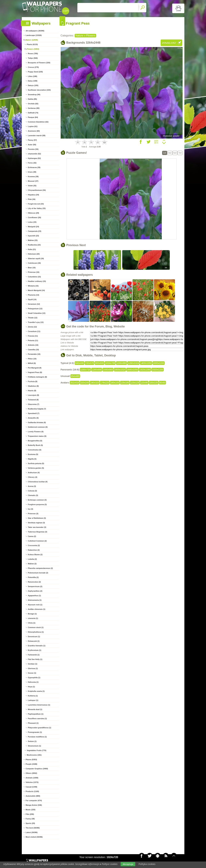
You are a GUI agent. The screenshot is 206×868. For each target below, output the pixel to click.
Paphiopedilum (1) (36, 714)
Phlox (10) (32, 359)
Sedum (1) (32, 741)
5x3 (175, 153)
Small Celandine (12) (37, 313)
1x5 (165, 153)
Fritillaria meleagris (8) (37, 377)
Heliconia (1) (33, 682)
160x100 (115, 383)
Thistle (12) (33, 318)
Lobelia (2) (32, 559)
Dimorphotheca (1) (36, 632)
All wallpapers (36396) (35, 31)
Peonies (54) (33, 149)
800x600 (100, 363)
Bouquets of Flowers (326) (39, 63)
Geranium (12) (34, 304)
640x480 (80, 363)
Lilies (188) (33, 76)
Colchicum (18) (34, 263)
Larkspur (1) (33, 700)
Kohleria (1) (33, 696)
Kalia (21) (32, 249)
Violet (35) (32, 186)
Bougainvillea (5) (35, 441)
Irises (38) (32, 172)
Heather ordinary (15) (37, 281)
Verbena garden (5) (36, 468)
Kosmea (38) (33, 176)
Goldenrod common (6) (38, 427)
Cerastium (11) (34, 331)
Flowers (91, 36)
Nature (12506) (32, 40)
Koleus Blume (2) (35, 555)
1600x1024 (120, 370)
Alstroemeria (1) (35, 600)
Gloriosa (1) (33, 668)
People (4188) (31, 764)
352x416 (75, 383)
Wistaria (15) (33, 286)
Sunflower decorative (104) (39, 90)
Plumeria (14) (34, 295)
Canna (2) (32, 536)
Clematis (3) (33, 495)
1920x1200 (157, 370)
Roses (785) (33, 54)
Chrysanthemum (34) (37, 190)
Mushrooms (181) (34, 755)
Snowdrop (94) (34, 95)
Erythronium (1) (35, 650)
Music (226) (31, 810)
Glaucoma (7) (34, 404)
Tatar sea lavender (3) (37, 527)
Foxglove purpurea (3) (37, 504)
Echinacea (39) (34, 167)
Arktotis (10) (33, 345)
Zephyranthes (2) (35, 591)
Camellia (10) (33, 350)
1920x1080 (145, 370)
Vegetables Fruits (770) (37, 750)
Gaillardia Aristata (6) (37, 422)
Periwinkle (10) (34, 354)
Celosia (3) (33, 491)
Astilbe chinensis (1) (37, 609)
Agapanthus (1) (34, 596)
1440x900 (108, 370)
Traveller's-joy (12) (36, 322)
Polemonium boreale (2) (38, 573)
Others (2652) (31, 773)
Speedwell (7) (34, 413)
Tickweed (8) (33, 400)
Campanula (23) (35, 231)
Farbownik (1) (34, 655)
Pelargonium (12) (35, 309)
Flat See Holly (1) (35, 659)
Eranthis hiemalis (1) (37, 646)
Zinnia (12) (32, 327)
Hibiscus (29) (33, 213)
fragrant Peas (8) (35, 372)
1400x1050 (146, 363)
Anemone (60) (34, 131)
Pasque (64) (33, 117)
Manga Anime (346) (34, 805)
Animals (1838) (32, 778)
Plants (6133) (32, 44)
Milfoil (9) (32, 363)
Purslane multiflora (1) (37, 737)
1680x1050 (132, 370)
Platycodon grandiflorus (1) (40, 728)
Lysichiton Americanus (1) (39, 705)
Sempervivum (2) (35, 586)
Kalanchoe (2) (34, 550)
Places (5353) (31, 759)
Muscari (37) (33, 181)
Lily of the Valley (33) (37, 208)
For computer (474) (34, 800)
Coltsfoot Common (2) (37, 541)
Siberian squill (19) (36, 258)
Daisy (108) (33, 81)
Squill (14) (32, 299)
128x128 (135, 383)
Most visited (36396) (34, 837)
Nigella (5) (32, 459)
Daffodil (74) (33, 113)
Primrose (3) (33, 514)
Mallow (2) (32, 564)
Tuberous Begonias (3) (38, 532)
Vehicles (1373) (32, 782)
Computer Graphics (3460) (37, 769)
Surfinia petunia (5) (36, 463)
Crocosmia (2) (34, 545)
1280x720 (85, 370)
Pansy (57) (32, 140)
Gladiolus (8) (33, 386)
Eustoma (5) (33, 454)
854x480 (75, 376)
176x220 (105, 383)
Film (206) (30, 814)
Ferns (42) (32, 163)
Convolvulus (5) (35, 450)
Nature (79, 36)
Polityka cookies (147, 864)
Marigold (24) (33, 227)
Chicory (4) (33, 477)
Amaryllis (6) (33, 418)
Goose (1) (32, 673)
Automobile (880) (33, 796)
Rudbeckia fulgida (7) (37, 409)
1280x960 (121, 363)
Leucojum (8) (33, 395)
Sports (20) (30, 823)
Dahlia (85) (33, 99)
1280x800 (97, 370)
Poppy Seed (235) (35, 72)
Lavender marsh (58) (37, 136)
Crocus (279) (33, 67)
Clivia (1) (32, 623)
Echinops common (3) (37, 500)
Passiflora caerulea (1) (37, 719)
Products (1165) (32, 791)
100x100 (154, 383)
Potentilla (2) (33, 577)
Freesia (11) (33, 336)
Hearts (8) (32, 391)
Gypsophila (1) (34, 678)
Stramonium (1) (35, 746)
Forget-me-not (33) (36, 204)
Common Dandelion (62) (38, 122)
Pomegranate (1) (35, 732)
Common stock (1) (36, 627)
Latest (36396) (32, 832)
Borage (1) (32, 614)
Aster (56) (32, 145)
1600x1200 (159, 363)
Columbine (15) (34, 277)
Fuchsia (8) (33, 381)
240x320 (95, 383)
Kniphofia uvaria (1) (36, 691)
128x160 (125, 383)
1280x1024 (133, 363)
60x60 (162, 383)
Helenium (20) (34, 254)
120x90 (144, 383)
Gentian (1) (33, 664)
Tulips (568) (33, 58)
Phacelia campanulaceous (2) (40, 568)
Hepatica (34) (33, 195)
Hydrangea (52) (34, 158)
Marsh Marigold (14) (36, 290)
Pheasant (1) (33, 723)
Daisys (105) (33, 85)
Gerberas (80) (34, 108)
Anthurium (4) (34, 473)
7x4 (180, 153)
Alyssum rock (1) (35, 605)
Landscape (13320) (34, 35)
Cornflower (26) (35, 217)
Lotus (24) (32, 222)
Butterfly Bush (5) (35, 445)
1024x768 (110, 363)
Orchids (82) (33, 104)
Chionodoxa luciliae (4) (38, 482)
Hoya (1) (31, 687)
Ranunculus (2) (34, 582)
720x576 (90, 363)
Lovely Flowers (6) (36, 432)
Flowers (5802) (33, 49)
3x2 (170, 153)
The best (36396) (33, 828)
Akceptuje (128, 864)
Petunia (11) (33, 340)
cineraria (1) (33, 618)
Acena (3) (32, 486)
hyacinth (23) (33, 236)
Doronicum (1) (34, 637)
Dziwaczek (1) (34, 641)
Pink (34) (32, 199)
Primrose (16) (34, 272)
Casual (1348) (31, 787)
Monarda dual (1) (35, 709)
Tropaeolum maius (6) (37, 436)
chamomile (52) (34, 154)
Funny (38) (30, 819)
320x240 (85, 383)
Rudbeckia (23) (34, 245)
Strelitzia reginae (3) (37, 523)
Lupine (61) (33, 126)
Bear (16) (32, 268)
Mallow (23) (33, 240)
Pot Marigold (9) (35, 368)
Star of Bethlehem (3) (37, 518)
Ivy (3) (31, 509)
